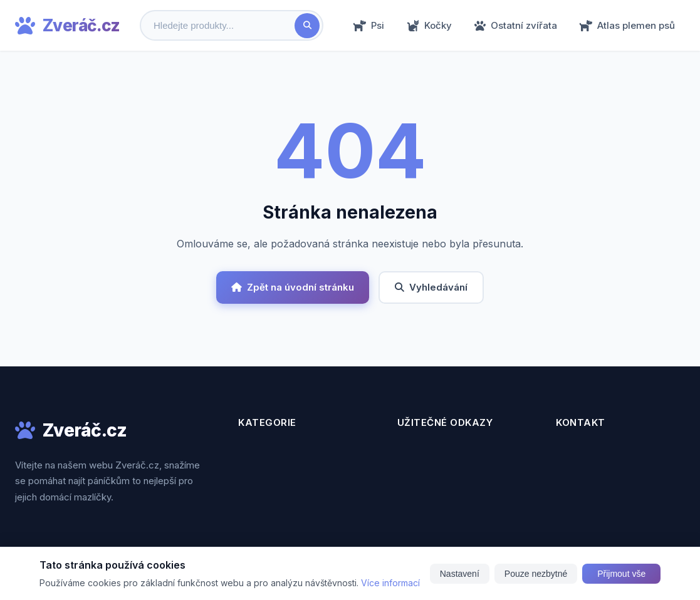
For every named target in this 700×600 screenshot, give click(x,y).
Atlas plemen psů (627, 25)
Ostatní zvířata (516, 25)
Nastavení (460, 574)
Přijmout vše (621, 574)
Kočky (429, 25)
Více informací (390, 583)
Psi (369, 25)
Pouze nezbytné (536, 574)
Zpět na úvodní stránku (293, 287)
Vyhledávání (431, 287)
